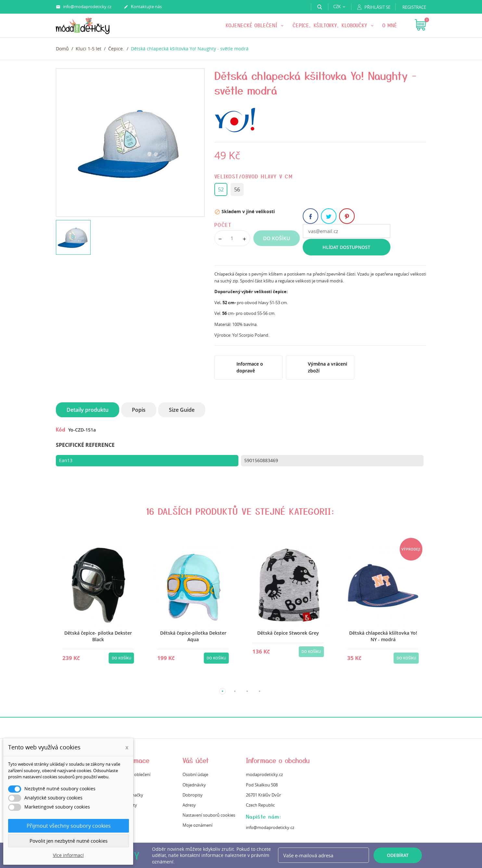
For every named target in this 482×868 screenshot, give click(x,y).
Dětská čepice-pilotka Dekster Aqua (193, 636)
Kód (61, 429)
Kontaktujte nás (143, 7)
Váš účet (196, 760)
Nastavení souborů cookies (209, 815)
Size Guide (182, 410)
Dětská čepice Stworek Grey (288, 633)
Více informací (68, 855)
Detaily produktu (88, 410)
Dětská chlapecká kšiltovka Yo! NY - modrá (383, 636)
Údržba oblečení (135, 774)
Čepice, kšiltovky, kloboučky (331, 25)
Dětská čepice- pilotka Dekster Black (98, 636)
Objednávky (194, 785)
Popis (139, 410)
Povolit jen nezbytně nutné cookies (69, 841)
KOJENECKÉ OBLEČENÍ (253, 25)
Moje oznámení (197, 825)
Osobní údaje (195, 774)
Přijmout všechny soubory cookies (69, 826)
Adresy (189, 805)
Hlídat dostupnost (346, 247)
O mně (390, 25)
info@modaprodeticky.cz (84, 7)
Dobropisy (193, 795)
